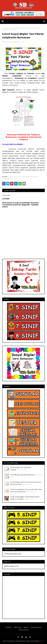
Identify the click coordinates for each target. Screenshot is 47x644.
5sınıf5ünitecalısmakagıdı (30, 177)
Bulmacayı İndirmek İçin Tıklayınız (24, 135)
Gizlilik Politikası (36, 627)
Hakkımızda (18, 627)
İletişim (26, 627)
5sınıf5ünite (17, 177)
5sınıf (11, 177)
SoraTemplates (20, 641)
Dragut (42, 641)
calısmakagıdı (7, 178)
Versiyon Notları (23, 630)
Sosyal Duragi (8, 42)
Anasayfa (8, 627)
